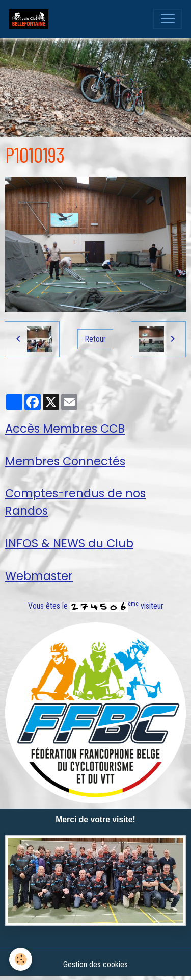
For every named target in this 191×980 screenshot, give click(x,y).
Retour (95, 339)
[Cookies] (21, 959)
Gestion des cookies (95, 964)
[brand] (31, 19)
